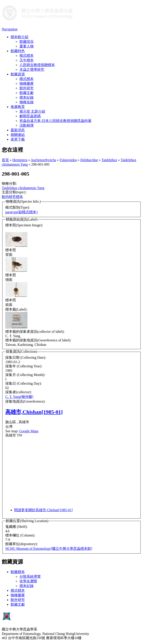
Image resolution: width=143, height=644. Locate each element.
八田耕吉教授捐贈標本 (37, 65)
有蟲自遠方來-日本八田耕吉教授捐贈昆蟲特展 (55, 121)
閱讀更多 (43, 510)
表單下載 (18, 139)
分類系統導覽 (30, 576)
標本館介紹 (19, 37)
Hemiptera (20, 160)
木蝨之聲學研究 (32, 69)
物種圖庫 (27, 83)
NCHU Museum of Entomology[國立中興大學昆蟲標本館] (49, 549)
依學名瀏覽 (28, 581)
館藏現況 (27, 42)
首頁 (5, 160)
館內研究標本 (12, 197)
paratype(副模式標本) (21, 212)
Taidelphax (109, 160)
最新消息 (18, 130)
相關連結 (18, 135)
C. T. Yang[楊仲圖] (19, 397)
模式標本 (27, 56)
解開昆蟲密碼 (30, 116)
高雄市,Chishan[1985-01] (34, 412)
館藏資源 (18, 74)
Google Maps (29, 431)
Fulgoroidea (68, 160)
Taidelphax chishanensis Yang (23, 188)
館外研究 (27, 88)
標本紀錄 (27, 97)
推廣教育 (18, 107)
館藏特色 (18, 51)
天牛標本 (27, 60)
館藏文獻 (27, 93)
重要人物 (27, 46)
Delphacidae (89, 160)
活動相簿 (27, 125)
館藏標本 (18, 572)
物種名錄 (27, 102)
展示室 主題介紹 (32, 111)
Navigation (10, 29)
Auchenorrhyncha (43, 160)
